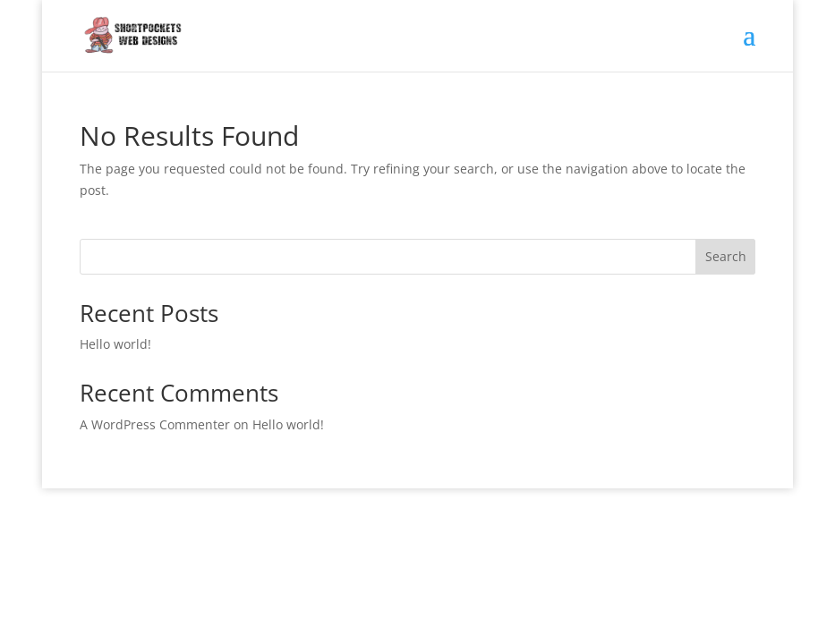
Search (726, 256)
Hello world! (115, 344)
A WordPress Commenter (155, 424)
